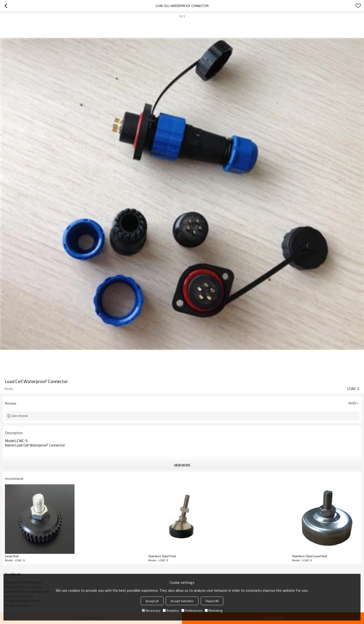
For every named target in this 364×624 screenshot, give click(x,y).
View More (182, 465)
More (353, 403)
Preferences (192, 610)
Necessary (151, 610)
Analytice (171, 610)
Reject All (212, 601)
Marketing (214, 610)
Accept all (152, 601)
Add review (20, 416)
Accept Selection (182, 601)
